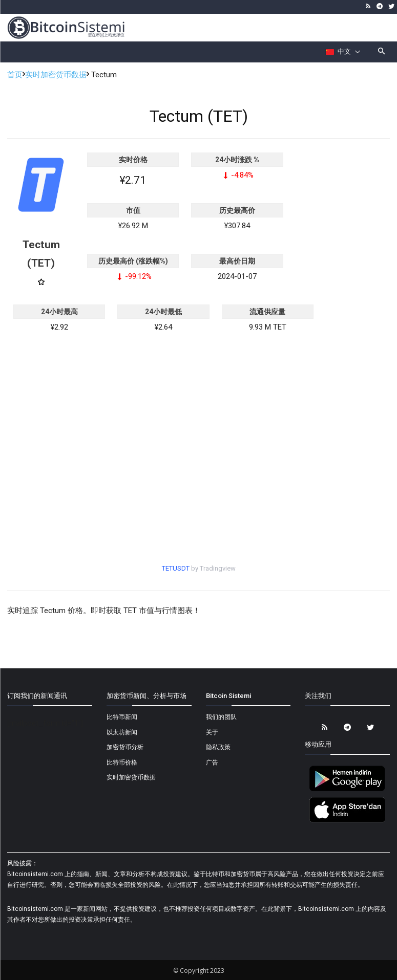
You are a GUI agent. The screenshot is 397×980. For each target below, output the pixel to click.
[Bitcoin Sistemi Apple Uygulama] (347, 821)
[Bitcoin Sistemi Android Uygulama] (347, 790)
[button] (382, 52)
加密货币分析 (125, 747)
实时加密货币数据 (56, 75)
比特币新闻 (122, 717)
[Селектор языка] (343, 52)
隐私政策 (218, 747)
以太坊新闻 (122, 732)
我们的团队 (221, 717)
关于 (212, 732)
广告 (212, 763)
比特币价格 (122, 763)
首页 (15, 75)
